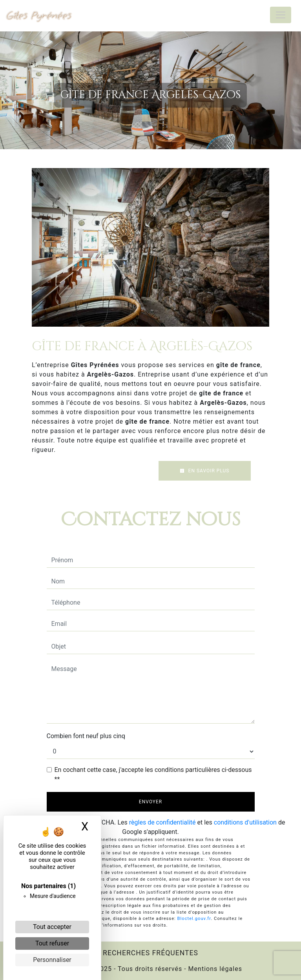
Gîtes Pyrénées (38, 15)
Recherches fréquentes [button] (150, 953)
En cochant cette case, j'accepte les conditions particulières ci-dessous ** (153, 774)
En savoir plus (205, 471)
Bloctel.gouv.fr (194, 919)
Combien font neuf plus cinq (86, 736)
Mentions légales (214, 969)
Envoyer (150, 802)
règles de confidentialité (162, 822)
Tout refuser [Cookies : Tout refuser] (52, 943)
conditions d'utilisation (245, 822)
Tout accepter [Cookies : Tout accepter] (52, 927)
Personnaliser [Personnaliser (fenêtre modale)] (52, 960)
